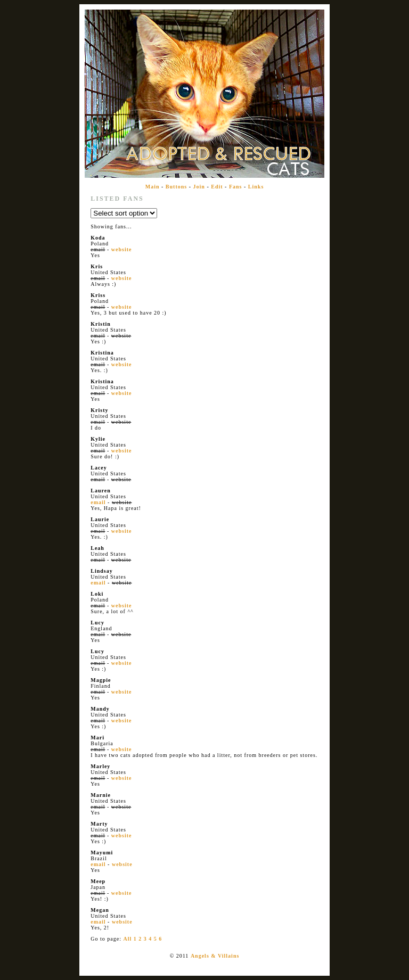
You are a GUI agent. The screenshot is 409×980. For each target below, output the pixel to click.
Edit (217, 187)
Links (256, 187)
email (98, 502)
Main (153, 187)
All (127, 939)
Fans (236, 187)
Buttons (176, 187)
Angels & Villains (215, 956)
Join (199, 187)
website (122, 249)
